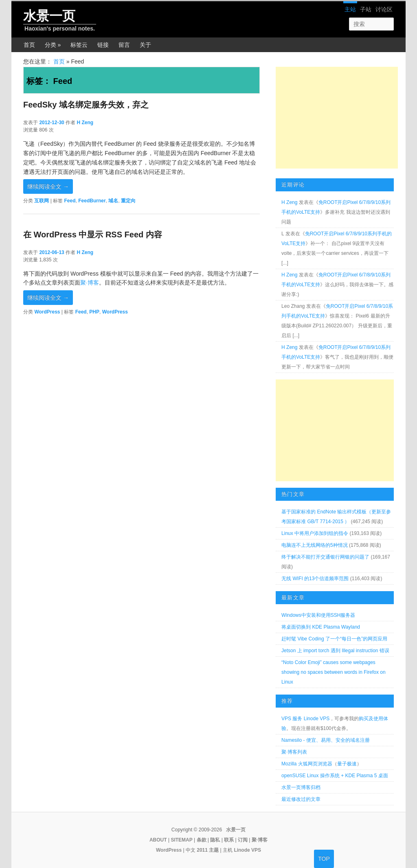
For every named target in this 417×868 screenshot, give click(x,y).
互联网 (42, 201)
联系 (229, 840)
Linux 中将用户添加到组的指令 (315, 533)
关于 (145, 45)
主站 (350, 9)
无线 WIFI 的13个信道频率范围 (315, 579)
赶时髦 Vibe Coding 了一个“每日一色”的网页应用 (334, 639)
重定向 (128, 201)
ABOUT (158, 840)
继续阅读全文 (48, 186)
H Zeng (85, 123)
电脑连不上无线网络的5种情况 (315, 545)
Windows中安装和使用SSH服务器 (318, 615)
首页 (29, 45)
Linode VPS (247, 850)
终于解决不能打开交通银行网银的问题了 (325, 557)
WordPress (47, 312)
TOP (324, 859)
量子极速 (347, 764)
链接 (103, 45)
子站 (366, 9)
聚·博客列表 (294, 752)
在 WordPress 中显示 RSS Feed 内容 (93, 235)
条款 (202, 840)
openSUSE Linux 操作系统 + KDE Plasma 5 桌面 (335, 776)
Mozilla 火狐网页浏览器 (307, 764)
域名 (113, 201)
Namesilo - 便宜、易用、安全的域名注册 (326, 740)
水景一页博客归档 (301, 787)
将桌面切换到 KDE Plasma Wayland (321, 627)
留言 (124, 45)
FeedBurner (92, 201)
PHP (94, 312)
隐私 (215, 840)
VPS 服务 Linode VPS (305, 719)
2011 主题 (208, 850)
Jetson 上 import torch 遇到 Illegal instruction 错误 (335, 651)
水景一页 (49, 16)
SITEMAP (181, 840)
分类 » (53, 45)
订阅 (243, 840)
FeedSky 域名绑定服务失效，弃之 (86, 105)
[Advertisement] (337, 118)
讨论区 (384, 9)
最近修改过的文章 (301, 799)
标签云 (79, 45)
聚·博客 (90, 283)
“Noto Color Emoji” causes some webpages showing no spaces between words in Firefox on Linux (333, 672)
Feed (70, 201)
